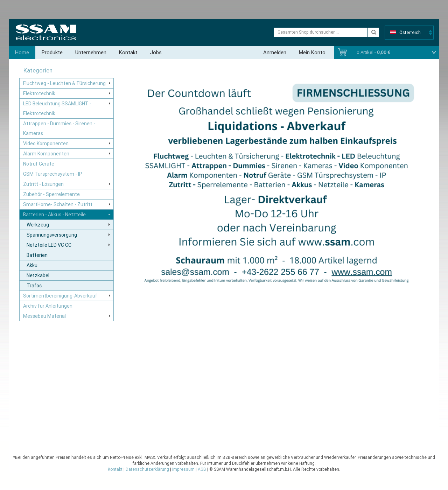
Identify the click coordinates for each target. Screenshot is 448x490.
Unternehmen (91, 52)
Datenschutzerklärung (147, 469)
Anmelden (275, 52)
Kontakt (128, 52)
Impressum (183, 469)
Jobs (156, 52)
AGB (202, 469)
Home (22, 52)
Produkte (52, 52)
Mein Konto (312, 52)
